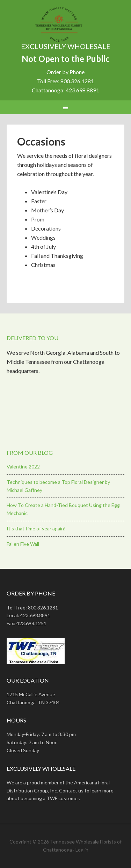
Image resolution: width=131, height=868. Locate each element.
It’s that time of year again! (36, 528)
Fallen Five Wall (23, 544)
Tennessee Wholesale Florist (66, 24)
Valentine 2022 (23, 467)
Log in (82, 850)
